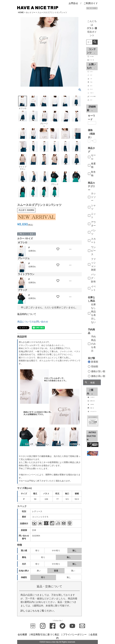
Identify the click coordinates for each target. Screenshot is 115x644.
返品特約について (27, 314)
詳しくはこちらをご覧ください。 (38, 611)
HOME (21, 12)
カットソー (31, 12)
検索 (95, 42)
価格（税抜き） (91, 134)
